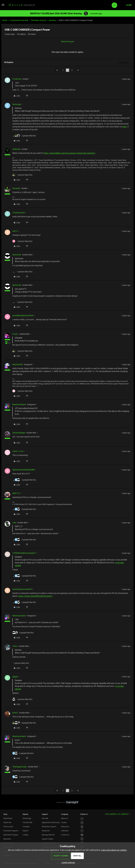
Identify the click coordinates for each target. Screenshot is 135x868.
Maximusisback (19, 404)
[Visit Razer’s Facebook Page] (82, 819)
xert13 (15, 231)
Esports (25, 831)
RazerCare (46, 831)
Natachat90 (17, 364)
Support (45, 814)
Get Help (45, 818)
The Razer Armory (38, 20)
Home (5, 20)
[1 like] (22, 175)
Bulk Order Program (11, 835)
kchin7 (15, 713)
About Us (64, 818)
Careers (64, 822)
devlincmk (17, 255)
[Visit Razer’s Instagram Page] (82, 823)
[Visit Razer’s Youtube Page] (82, 835)
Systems (52, 20)
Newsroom (65, 826)
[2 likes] (23, 633)
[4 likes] (24, 509)
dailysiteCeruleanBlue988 (23, 470)
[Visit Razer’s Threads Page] (82, 827)
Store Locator (8, 826)
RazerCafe (7, 822)
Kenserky (16, 188)
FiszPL (15, 334)
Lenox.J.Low (18, 451)
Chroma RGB (27, 822)
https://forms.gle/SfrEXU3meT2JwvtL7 (36, 596)
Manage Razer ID (48, 835)
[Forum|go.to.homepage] (21, 5)
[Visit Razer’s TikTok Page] (82, 839)
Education (7, 839)
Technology (27, 818)
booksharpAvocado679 (22, 589)
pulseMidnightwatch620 (23, 315)
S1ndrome (17, 79)
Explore (25, 814)
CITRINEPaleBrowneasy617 (24, 553)
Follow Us (84, 814)
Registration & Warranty (51, 822)
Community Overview (19, 20)
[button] (3, 6)
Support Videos (48, 839)
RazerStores (8, 818)
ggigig (15, 676)
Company (65, 814)
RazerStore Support (49, 826)
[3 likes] (24, 136)
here (125, 127)
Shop (5, 814)
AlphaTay (16, 149)
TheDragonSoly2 (20, 767)
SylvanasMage (19, 433)
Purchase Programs (11, 831)
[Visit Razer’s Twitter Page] (82, 831)
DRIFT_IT (16, 493)
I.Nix (14, 523)
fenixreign (17, 104)
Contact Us (65, 835)
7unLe (15, 646)
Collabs (25, 835)
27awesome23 (19, 213)
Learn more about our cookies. (114, 850)
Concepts (26, 826)
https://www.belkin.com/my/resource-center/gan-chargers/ (69, 153)
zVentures (65, 831)
